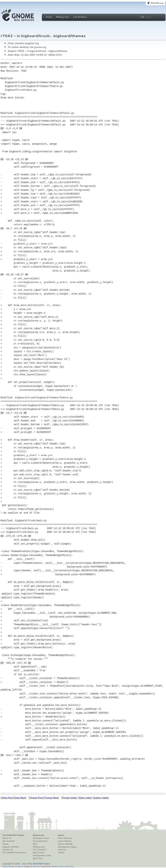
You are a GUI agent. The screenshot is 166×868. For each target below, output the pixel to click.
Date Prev (7, 798)
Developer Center (41, 838)
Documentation (40, 841)
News (61, 835)
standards (19, 866)
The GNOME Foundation (14, 853)
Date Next (20, 798)
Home (49, 17)
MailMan (55, 866)
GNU (71, 866)
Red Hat (36, 866)
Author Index (101, 798)
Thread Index (69, 798)
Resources (38, 835)
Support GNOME (11, 847)
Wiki (35, 844)
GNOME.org (157, 3)
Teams (5, 844)
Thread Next (51, 798)
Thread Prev (36, 798)
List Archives (80, 17)
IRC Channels (39, 850)
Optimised (7, 866)
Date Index (85, 798)
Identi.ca (62, 850)
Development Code (42, 855)
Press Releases (65, 838)
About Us (7, 838)
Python (62, 866)
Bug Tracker (39, 853)
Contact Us (8, 850)
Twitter (61, 853)
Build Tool (38, 858)
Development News (67, 847)
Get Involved (8, 841)
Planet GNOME (65, 844)
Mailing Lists (63, 17)
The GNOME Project (13, 835)
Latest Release (65, 841)
